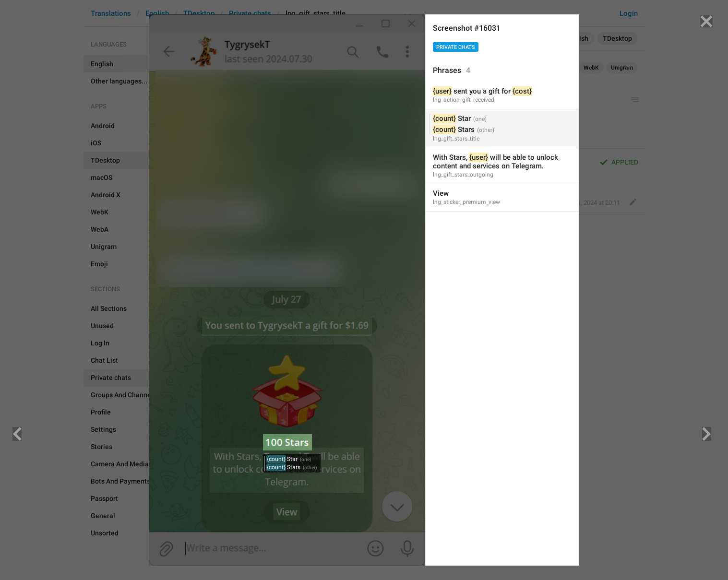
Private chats (456, 47)
